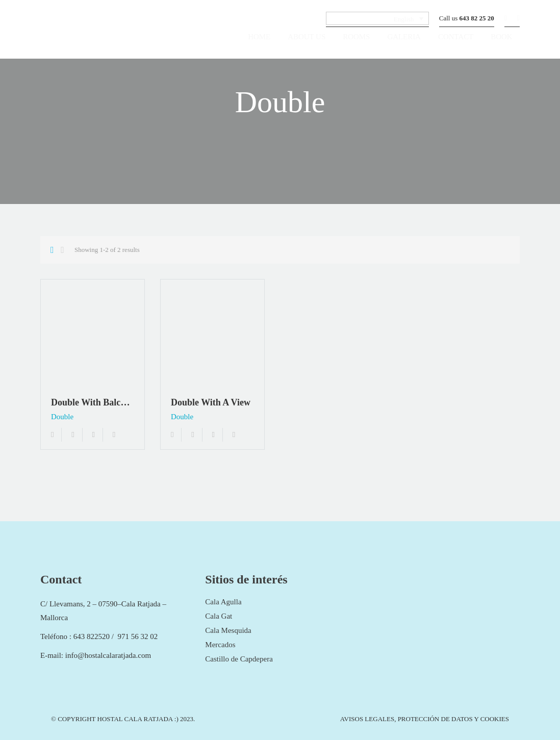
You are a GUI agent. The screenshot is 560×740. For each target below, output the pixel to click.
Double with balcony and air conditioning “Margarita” (93, 402)
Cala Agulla (223, 602)
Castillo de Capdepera (239, 659)
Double (62, 417)
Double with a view (211, 402)
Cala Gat (219, 616)
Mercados (220, 645)
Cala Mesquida (228, 630)
